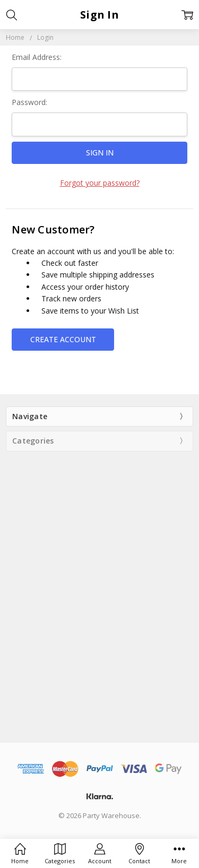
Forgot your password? (100, 183)
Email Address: (37, 57)
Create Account (63, 339)
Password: (29, 102)
